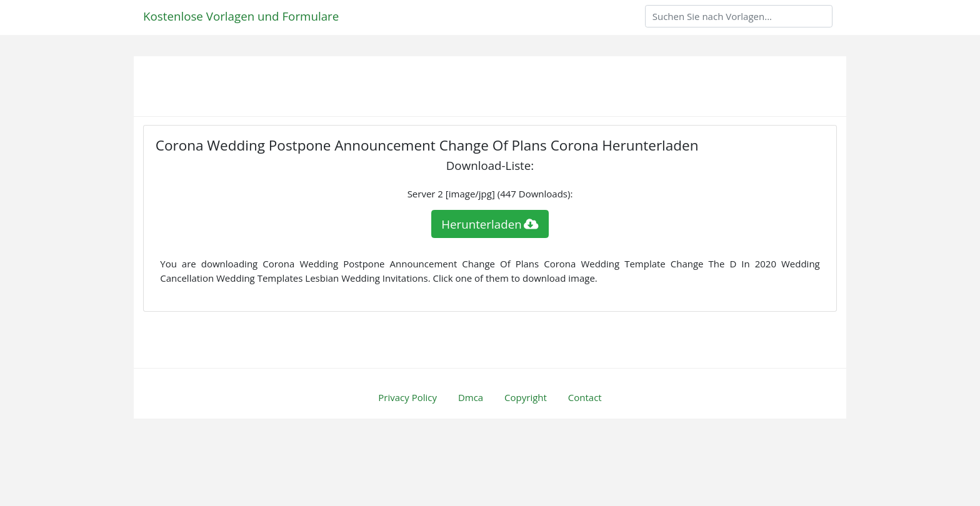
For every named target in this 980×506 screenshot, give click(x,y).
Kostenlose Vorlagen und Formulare (241, 16)
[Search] (739, 16)
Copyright (526, 397)
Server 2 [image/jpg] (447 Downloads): (490, 194)
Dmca (471, 397)
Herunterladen (490, 224)
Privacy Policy (407, 397)
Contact (585, 397)
